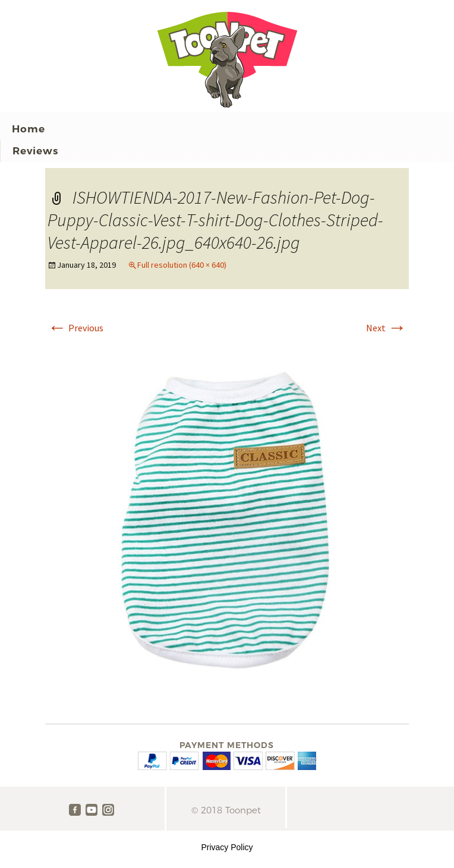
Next (386, 328)
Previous (75, 328)
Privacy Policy (227, 847)
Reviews (35, 151)
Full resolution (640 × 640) (182, 265)
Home (29, 129)
